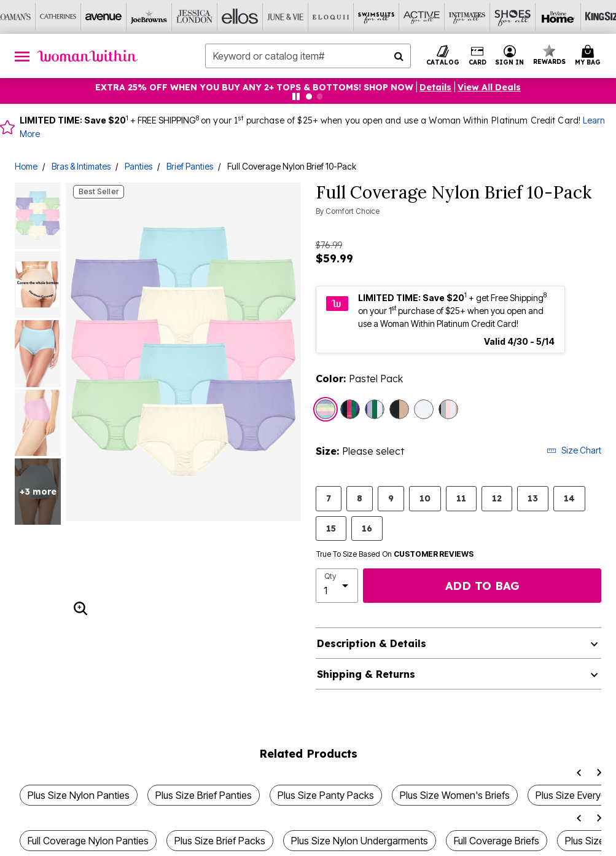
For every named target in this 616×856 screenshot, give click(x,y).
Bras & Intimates (81, 166)
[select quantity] (337, 586)
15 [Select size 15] (331, 528)
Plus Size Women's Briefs (455, 795)
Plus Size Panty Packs (326, 795)
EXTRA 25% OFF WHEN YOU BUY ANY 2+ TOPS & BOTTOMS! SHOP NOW (254, 87)
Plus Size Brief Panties (204, 795)
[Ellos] (240, 17)
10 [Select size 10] (425, 498)
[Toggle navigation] (22, 56)
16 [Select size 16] (367, 528)
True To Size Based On (395, 554)
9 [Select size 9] (391, 498)
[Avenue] (104, 17)
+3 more (38, 492)
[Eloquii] (331, 17)
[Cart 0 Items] (590, 56)
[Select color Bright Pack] (350, 409)
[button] (510, 56)
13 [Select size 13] (533, 498)
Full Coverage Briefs (497, 841)
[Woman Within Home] (88, 56)
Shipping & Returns (366, 674)
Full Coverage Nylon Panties (88, 841)
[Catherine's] (58, 17)
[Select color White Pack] (424, 409)
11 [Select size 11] (461, 498)
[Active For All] (422, 17)
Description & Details (372, 643)
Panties (138, 166)
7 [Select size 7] (329, 498)
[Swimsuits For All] (376, 17)
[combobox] (308, 56)
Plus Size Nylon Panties (79, 795)
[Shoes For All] (513, 17)
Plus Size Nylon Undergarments (360, 841)
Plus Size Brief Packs (220, 841)
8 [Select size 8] (360, 498)
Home (26, 166)
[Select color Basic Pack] (448, 409)
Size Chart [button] (574, 450)
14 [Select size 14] (569, 498)
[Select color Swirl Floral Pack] (375, 409)
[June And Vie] (286, 17)
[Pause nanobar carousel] (296, 96)
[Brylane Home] (558, 17)
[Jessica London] (195, 17)
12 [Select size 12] (497, 498)
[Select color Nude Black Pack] (399, 409)
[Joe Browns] (149, 17)
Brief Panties (190, 166)
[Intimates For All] (467, 17)
